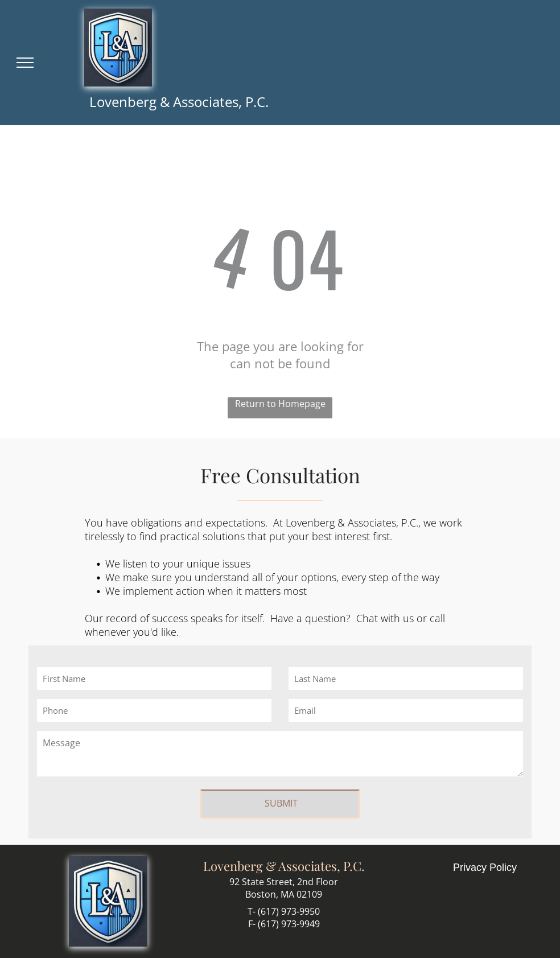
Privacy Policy (485, 867)
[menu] (25, 63)
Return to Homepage (280, 404)
